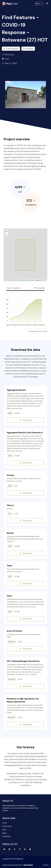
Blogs (4, 833)
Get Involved (7, 826)
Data (4, 830)
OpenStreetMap (30, 280)
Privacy (46, 865)
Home (5, 823)
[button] (7, 231)
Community (25, 3)
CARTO (45, 280)
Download (25, 420)
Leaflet (20, 280)
